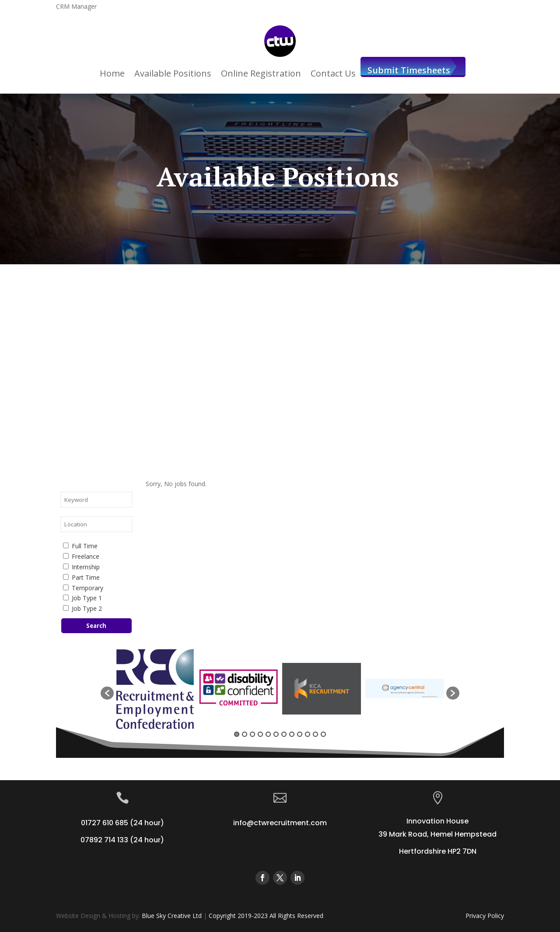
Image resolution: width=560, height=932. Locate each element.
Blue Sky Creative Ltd (172, 916)
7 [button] (284, 734)
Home (112, 73)
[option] (155, 689)
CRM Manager (76, 7)
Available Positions (173, 73)
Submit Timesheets (409, 70)
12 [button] (323, 734)
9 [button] (300, 734)
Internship (81, 567)
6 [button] (276, 734)
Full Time (80, 546)
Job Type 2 (82, 608)
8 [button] (292, 734)
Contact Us (333, 73)
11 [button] (315, 734)
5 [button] (268, 734)
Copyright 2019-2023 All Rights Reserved (266, 916)
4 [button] (260, 734)
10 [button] (308, 734)
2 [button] (245, 734)
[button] (107, 693)
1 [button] (237, 734)
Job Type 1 (82, 598)
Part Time (81, 577)
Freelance (81, 556)
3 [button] (252, 734)
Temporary (83, 588)
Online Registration (261, 73)
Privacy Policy (485, 916)
